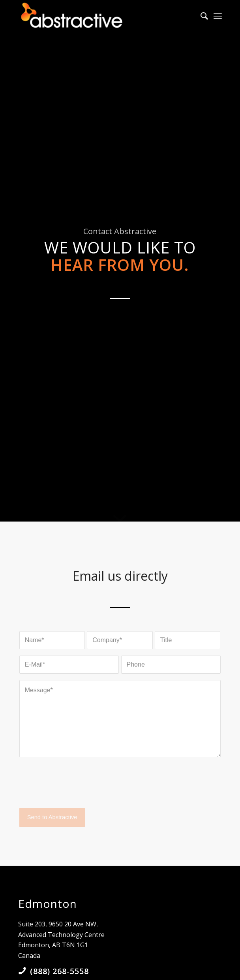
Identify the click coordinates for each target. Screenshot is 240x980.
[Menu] (218, 16)
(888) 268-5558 (59, 971)
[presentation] (79, 789)
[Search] (200, 16)
